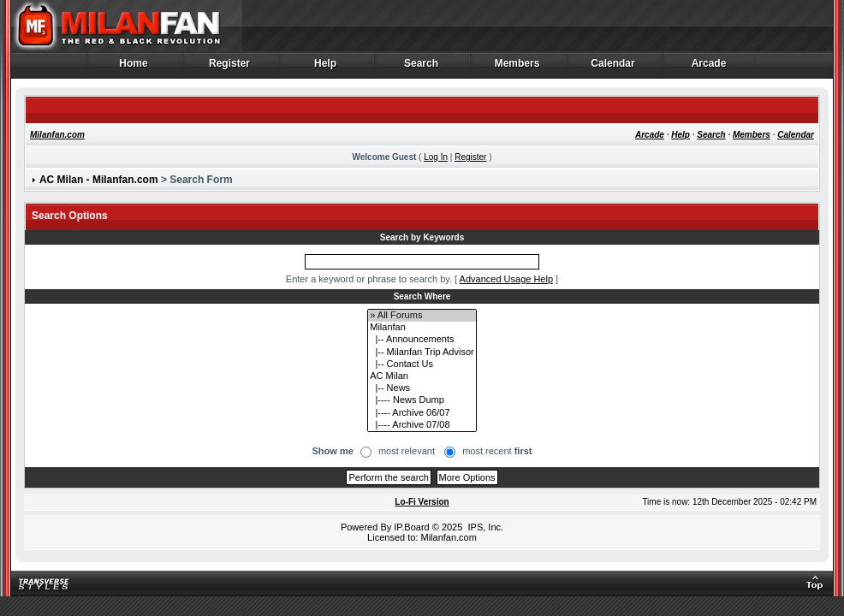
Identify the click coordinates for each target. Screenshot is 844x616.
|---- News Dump (422, 400)
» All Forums (422, 316)
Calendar (613, 68)
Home (134, 68)
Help (326, 68)
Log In (436, 157)
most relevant (407, 451)
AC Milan (422, 376)
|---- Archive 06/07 (422, 413)
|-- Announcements (422, 340)
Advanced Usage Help (506, 279)
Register (230, 68)
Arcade (709, 68)
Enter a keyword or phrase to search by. (369, 279)
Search (422, 68)
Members (517, 68)
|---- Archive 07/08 (422, 425)
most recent (497, 451)
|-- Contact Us (422, 364)
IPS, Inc (484, 527)
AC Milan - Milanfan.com (99, 180)
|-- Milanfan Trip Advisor (422, 352)
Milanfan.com (57, 135)
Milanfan (422, 328)
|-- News (422, 388)
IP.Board (411, 527)
